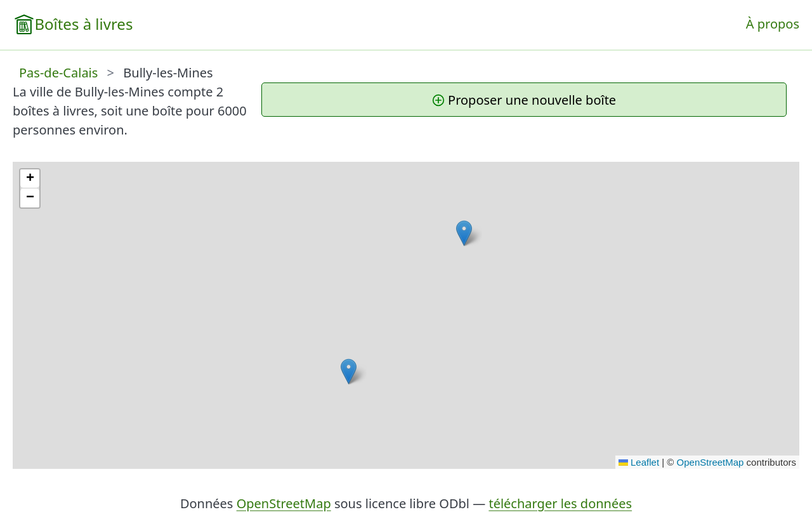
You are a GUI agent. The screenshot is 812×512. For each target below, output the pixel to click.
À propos (773, 24)
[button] (349, 371)
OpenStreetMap (710, 462)
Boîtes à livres (83, 24)
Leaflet (639, 462)
